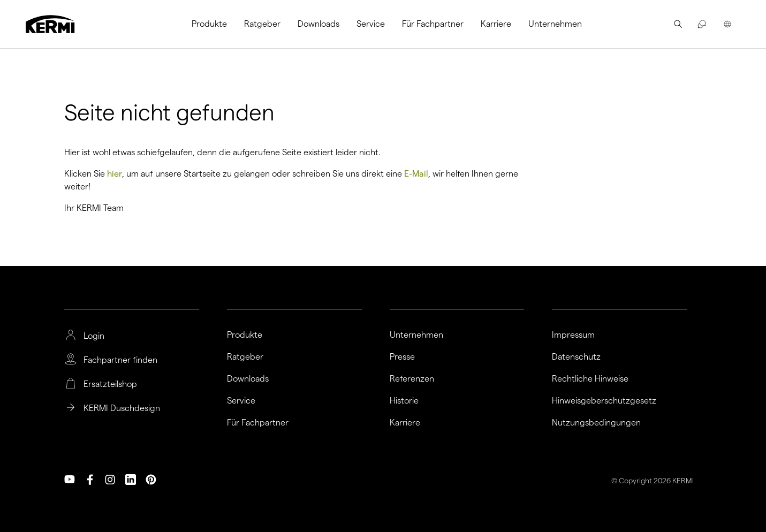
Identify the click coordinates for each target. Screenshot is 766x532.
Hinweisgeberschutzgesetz (604, 401)
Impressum (573, 335)
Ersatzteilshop (110, 384)
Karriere (496, 24)
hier (115, 174)
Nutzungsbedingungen (596, 423)
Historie (404, 401)
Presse (402, 357)
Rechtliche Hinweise (590, 379)
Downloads (318, 24)
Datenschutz (576, 357)
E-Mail (416, 174)
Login (94, 336)
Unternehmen (555, 24)
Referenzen (412, 379)
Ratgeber (262, 24)
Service (371, 24)
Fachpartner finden (120, 360)
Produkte (209, 24)
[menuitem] (214, 24)
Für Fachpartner (433, 24)
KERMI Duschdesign (122, 408)
